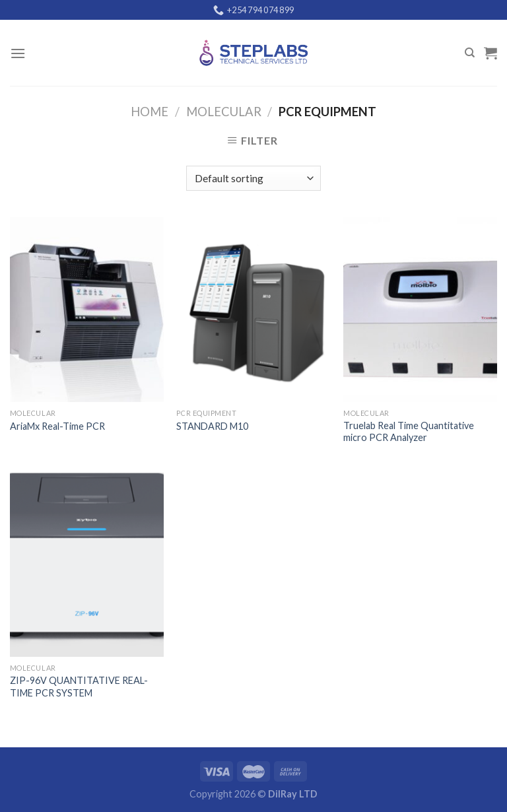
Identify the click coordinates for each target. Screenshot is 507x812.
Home (150, 112)
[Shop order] (253, 179)
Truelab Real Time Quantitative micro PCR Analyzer (409, 432)
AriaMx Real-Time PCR (57, 426)
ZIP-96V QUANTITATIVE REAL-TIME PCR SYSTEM (79, 687)
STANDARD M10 (212, 426)
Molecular (224, 112)
